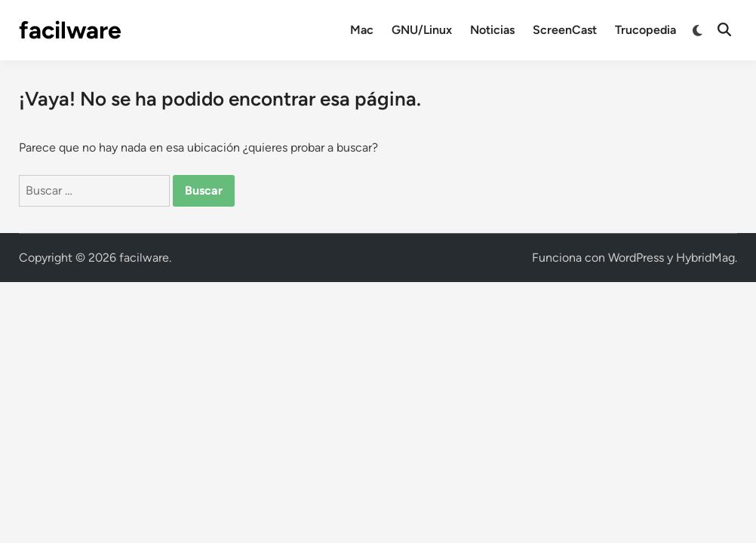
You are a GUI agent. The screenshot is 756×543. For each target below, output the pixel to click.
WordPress (636, 258)
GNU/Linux (422, 30)
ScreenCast (565, 30)
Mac (362, 30)
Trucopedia (645, 30)
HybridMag (705, 258)
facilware (70, 30)
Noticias (492, 30)
